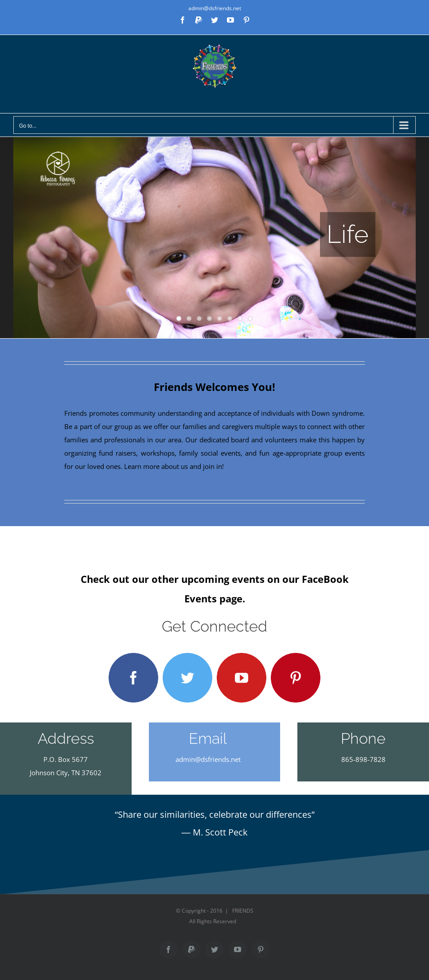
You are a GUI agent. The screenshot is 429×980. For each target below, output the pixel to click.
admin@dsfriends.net (215, 8)
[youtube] (242, 678)
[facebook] (133, 678)
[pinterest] (296, 678)
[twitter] (187, 678)
